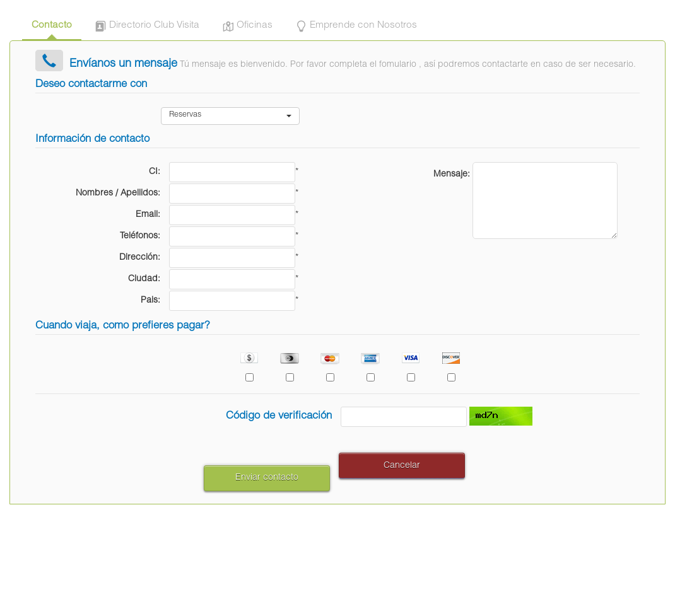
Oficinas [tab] (246, 27)
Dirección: (140, 258)
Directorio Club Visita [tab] (146, 27)
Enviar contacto (267, 478)
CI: (155, 172)
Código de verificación (279, 416)
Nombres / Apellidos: (118, 194)
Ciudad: (144, 279)
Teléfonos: (140, 236)
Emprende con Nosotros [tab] (355, 27)
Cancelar (402, 466)
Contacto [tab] (52, 26)
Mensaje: (452, 175)
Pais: (150, 301)
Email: (148, 215)
